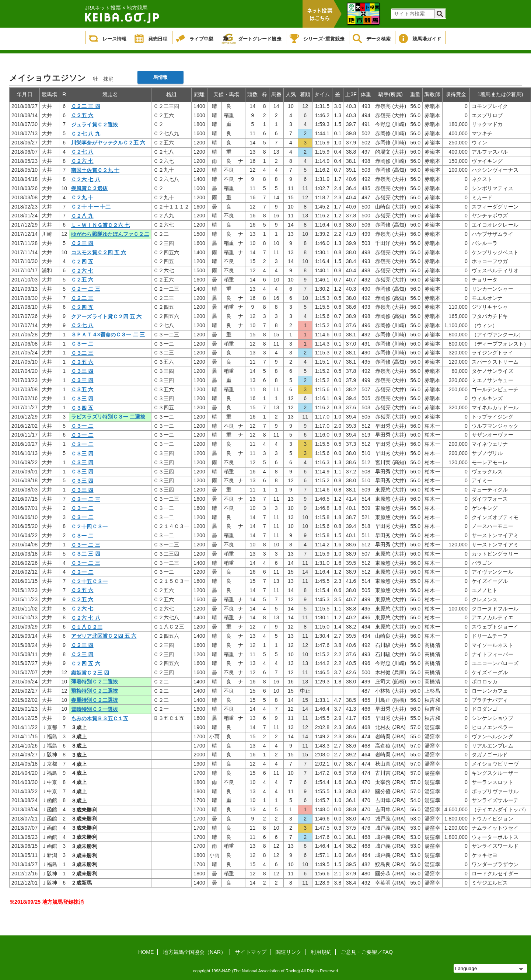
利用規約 (321, 952)
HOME (146, 952)
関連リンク (289, 952)
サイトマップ (251, 952)
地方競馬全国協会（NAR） (194, 952)
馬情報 (160, 77)
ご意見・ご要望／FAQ (367, 952)
